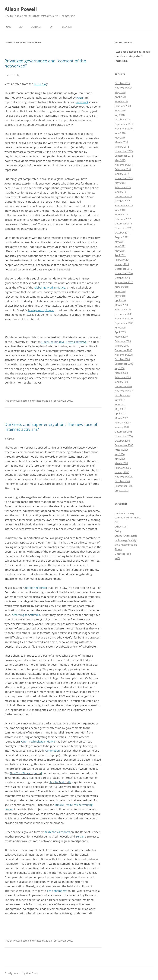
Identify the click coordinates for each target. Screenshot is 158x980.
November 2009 (124, 318)
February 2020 (123, 106)
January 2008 (122, 382)
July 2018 (120, 115)
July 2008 (120, 368)
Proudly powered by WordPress (21, 973)
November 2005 (124, 477)
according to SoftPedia (26, 615)
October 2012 (122, 201)
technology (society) (126, 540)
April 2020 (120, 97)
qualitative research (126, 536)
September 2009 (124, 323)
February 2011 (123, 260)
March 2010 (121, 305)
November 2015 (124, 151)
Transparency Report (41, 310)
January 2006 (122, 472)
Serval (80, 836)
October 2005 (122, 481)
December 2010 (123, 269)
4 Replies (9, 439)
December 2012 (123, 196)
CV (51, 27)
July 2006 (120, 454)
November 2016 (124, 129)
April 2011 (120, 255)
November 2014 (124, 165)
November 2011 (124, 228)
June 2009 (120, 328)
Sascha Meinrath (60, 782)
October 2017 (122, 119)
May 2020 (120, 92)
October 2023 (122, 83)
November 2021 (124, 88)
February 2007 (123, 423)
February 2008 (123, 377)
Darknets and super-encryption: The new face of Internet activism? (51, 427)
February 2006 (123, 468)
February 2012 (123, 219)
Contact (36, 27)
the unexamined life (126, 545)
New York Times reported (26, 773)
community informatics (128, 518)
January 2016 (122, 147)
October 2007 (122, 395)
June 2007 (120, 404)
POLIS (80, 98)
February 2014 (123, 169)
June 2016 (120, 133)
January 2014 (122, 174)
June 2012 (120, 210)
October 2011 (122, 233)
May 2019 (120, 110)
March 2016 (121, 142)
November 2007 (124, 391)
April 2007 (120, 413)
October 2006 (122, 441)
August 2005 (122, 490)
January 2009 (122, 346)
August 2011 (122, 237)
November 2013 (124, 178)
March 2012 (121, 214)
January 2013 (122, 192)
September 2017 (124, 124)
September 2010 (124, 282)
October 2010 (122, 278)
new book (82, 102)
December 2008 (123, 350)
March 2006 (121, 463)
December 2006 (123, 432)
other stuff (121, 527)
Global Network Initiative (50, 287)
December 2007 (123, 386)
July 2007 (120, 400)
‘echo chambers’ (57, 891)
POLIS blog (41, 84)
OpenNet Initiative (53, 342)
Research (66, 27)
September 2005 (124, 486)
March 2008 (121, 373)
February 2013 (123, 187)
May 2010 (120, 296)
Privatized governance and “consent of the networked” (45, 63)
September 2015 (124, 156)
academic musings (125, 513)
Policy (118, 531)
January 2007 (122, 427)
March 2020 (121, 101)
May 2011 (120, 251)
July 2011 (120, 242)
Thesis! (118, 549)
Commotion (53, 751)
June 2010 (120, 291)
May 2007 (120, 409)
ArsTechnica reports (57, 832)
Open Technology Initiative (38, 742)
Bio (21, 27)
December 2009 (123, 314)
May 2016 (120, 138)
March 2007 (121, 418)
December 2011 (123, 224)
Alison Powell (21, 9)
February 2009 (123, 341)
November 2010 (124, 273)
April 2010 (120, 300)
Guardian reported (35, 588)
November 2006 (124, 436)
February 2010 (123, 309)
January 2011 (122, 264)
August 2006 (122, 450)
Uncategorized (40, 401)
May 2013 (120, 183)
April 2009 (120, 332)
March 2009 (121, 337)
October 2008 (122, 359)
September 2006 (124, 445)
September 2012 (124, 205)
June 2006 (120, 459)
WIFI (117, 558)
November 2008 (124, 355)
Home (8, 27)
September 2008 (124, 364)
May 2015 (120, 160)
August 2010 (122, 287)
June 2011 (120, 246)
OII (116, 522)
